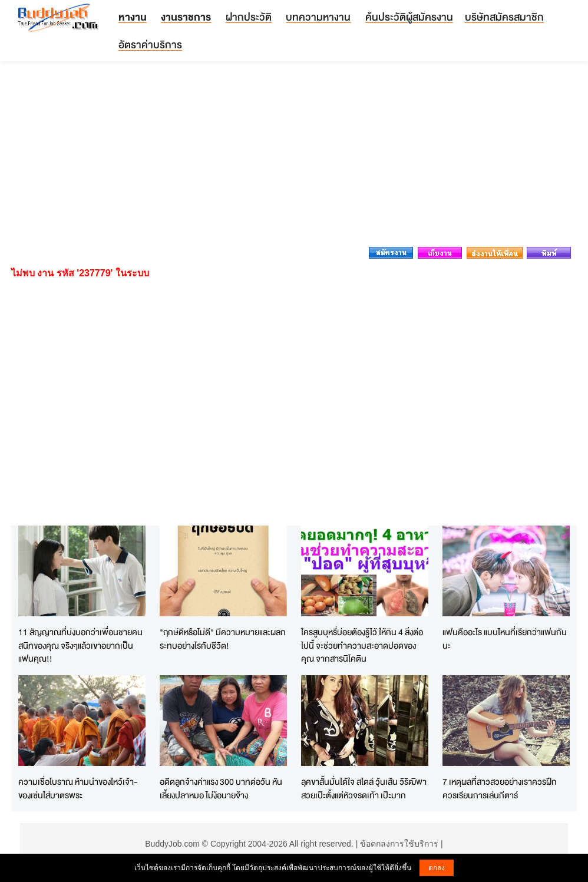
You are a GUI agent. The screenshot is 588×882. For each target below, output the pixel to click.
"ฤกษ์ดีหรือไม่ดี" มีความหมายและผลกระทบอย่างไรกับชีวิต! (223, 639)
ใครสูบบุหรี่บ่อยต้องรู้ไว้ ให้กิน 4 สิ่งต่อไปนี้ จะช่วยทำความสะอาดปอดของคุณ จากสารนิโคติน (362, 645)
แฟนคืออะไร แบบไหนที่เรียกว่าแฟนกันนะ (505, 639)
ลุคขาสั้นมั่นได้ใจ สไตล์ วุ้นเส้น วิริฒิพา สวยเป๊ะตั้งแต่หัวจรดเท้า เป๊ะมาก (364, 788)
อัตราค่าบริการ (150, 44)
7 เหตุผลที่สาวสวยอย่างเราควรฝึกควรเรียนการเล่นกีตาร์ (500, 788)
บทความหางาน (318, 17)
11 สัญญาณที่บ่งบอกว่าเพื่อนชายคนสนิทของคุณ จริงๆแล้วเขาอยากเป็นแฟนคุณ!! (80, 645)
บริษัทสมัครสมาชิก (504, 17)
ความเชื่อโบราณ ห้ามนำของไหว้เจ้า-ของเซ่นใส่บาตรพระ (78, 788)
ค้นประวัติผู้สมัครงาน (409, 17)
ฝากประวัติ (249, 17)
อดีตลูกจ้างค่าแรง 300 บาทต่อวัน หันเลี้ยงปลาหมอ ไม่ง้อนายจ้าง (221, 788)
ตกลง (437, 868)
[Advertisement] (294, 156)
